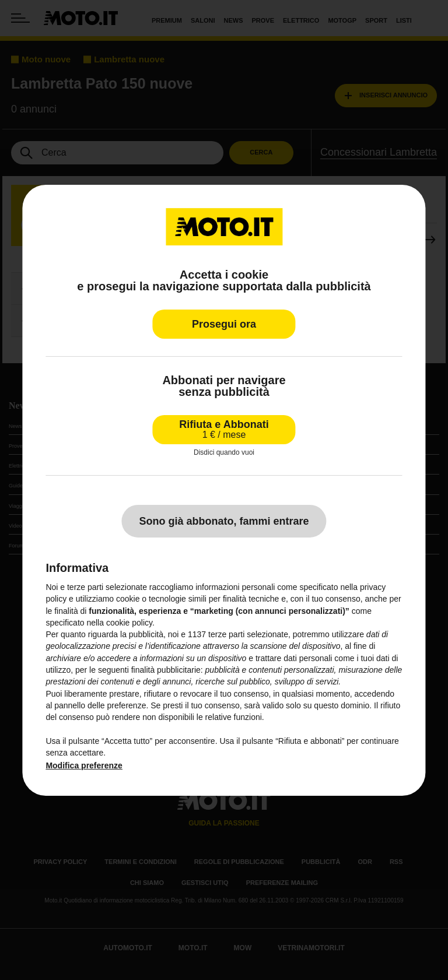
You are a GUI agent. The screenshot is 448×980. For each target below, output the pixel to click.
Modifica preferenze (84, 765)
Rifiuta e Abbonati (224, 429)
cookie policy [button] (129, 623)
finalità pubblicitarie (166, 670)
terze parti (226, 634)
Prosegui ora (224, 324)
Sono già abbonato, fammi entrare (224, 521)
